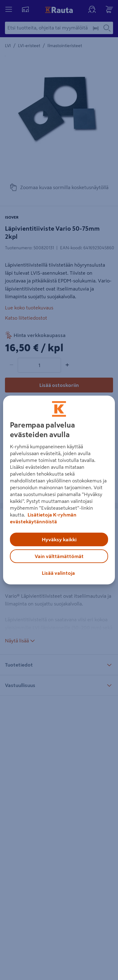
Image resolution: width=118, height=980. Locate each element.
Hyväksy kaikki (59, 539)
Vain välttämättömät (59, 556)
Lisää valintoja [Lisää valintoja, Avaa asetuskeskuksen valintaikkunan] (58, 573)
